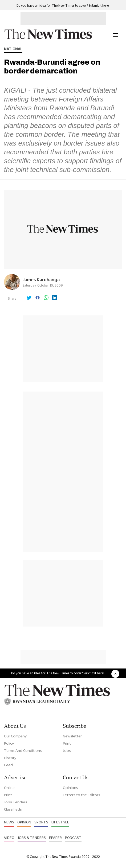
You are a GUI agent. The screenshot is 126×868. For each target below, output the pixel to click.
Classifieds (13, 809)
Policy (9, 743)
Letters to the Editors (82, 795)
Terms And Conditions (23, 750)
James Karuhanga (41, 279)
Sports (41, 822)
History (10, 758)
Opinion (24, 822)
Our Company (15, 736)
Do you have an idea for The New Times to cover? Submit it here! (63, 5)
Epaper (55, 838)
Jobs (67, 750)
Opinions (70, 788)
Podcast (73, 838)
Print (67, 743)
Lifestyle (60, 822)
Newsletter (72, 736)
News (9, 822)
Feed (8, 765)
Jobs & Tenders (32, 838)
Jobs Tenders (16, 802)
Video (9, 838)
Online (9, 788)
